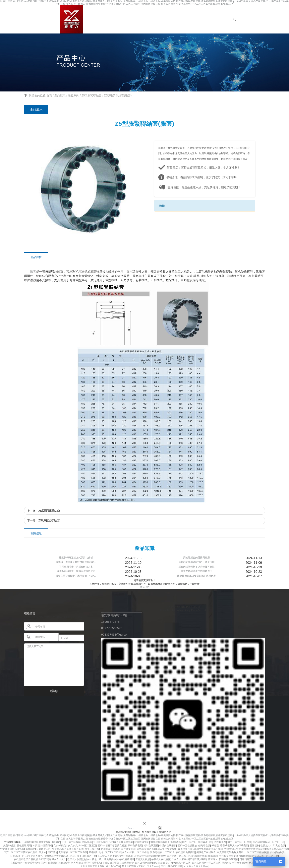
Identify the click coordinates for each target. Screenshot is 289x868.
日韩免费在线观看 (229, 859)
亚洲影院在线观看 (110, 849)
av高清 (36, 846)
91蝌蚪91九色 (96, 852)
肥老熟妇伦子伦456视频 (235, 863)
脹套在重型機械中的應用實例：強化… (76, 576)
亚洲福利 (254, 846)
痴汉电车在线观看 (206, 852)
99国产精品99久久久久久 (53, 859)
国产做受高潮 (128, 849)
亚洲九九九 (37, 856)
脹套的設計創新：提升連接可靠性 (196, 567)
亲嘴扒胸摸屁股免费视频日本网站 (42, 842)
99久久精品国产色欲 (277, 849)
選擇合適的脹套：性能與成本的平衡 (76, 571)
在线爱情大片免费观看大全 (25, 863)
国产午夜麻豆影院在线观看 (55, 863)
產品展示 (60, 95)
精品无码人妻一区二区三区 (264, 856)
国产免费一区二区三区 (179, 856)
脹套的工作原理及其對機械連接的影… (76, 562)
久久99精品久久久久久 (66, 846)
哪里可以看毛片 (93, 863)
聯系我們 (144, 587)
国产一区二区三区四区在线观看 (21, 852)
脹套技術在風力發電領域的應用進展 (196, 576)
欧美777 (168, 863)
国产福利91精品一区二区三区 (268, 842)
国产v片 (102, 846)
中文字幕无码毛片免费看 (230, 852)
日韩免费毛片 (135, 846)
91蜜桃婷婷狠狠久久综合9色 (166, 842)
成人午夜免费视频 (167, 849)
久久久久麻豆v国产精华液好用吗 (189, 859)
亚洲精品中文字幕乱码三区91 (60, 856)
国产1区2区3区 (113, 852)
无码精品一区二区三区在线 (73, 852)
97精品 (215, 846)
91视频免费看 (200, 856)
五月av (42, 852)
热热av (87, 859)
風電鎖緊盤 (222, 815)
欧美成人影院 (75, 859)
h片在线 (158, 863)
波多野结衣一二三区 (161, 852)
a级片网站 (47, 846)
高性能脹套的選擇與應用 (196, 558)
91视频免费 (220, 842)
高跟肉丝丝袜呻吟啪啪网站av (150, 856)
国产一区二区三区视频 (239, 842)
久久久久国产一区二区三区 (206, 863)
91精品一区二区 (182, 863)
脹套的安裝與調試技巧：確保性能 (196, 562)
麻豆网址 (213, 859)
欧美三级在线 (92, 849)
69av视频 (87, 842)
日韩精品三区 (247, 859)
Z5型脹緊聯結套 (92, 95)
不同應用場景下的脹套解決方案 (76, 567)
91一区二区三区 (88, 846)
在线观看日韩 (205, 842)
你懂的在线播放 (168, 846)
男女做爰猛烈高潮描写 (12, 849)
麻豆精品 (30, 849)
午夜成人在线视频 (161, 859)
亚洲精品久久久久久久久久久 (68, 849)
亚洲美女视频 (143, 859)
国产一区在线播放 (187, 846)
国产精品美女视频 (117, 846)
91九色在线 (279, 846)
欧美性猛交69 (142, 842)
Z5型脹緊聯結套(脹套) (118, 95)
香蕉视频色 (184, 849)
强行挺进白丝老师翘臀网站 (234, 856)
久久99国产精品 (143, 863)
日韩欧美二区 (44, 849)
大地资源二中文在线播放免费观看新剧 (245, 849)
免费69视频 (9, 846)
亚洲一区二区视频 (71, 842)
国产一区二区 (189, 842)
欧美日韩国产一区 (86, 856)
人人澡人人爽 (105, 856)
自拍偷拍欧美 (277, 852)
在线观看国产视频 (147, 849)
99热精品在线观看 (123, 856)
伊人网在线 (77, 863)
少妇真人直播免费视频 (121, 842)
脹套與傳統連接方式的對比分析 (76, 558)
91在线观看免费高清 (184, 852)
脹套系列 (73, 95)
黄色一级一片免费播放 (104, 859)
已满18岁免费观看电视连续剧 (207, 849)
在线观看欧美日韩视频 (26, 859)
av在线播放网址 (126, 859)
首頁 (49, 95)
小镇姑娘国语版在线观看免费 (118, 863)
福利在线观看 (151, 846)
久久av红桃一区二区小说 (136, 852)
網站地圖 (235, 815)
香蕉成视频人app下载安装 (234, 846)
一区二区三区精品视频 (257, 852)
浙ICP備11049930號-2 (161, 815)
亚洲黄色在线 (101, 842)
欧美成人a (266, 846)
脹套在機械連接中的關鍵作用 (196, 571)
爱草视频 (213, 856)
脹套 (33, 271)
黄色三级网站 (24, 846)
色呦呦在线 (204, 846)
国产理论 (52, 852)
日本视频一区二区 (20, 856)
